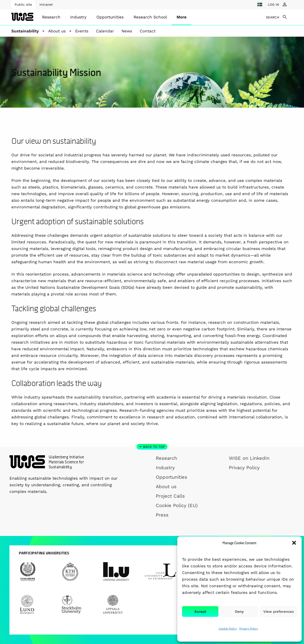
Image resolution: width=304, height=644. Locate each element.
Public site (23, 4)
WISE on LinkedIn (249, 458)
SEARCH (273, 17)
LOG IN (273, 4)
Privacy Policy (249, 629)
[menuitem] (51, 17)
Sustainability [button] (25, 31)
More (182, 17)
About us (166, 486)
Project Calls (170, 496)
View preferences (279, 612)
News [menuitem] (127, 31)
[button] (294, 543)
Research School (150, 17)
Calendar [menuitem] (105, 31)
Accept (200, 612)
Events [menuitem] (82, 31)
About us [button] (57, 31)
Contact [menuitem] (148, 31)
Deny (239, 612)
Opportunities (110, 17)
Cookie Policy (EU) (177, 505)
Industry (78, 17)
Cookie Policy (228, 629)
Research (51, 17)
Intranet (46, 4)
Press (162, 515)
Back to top (154, 447)
